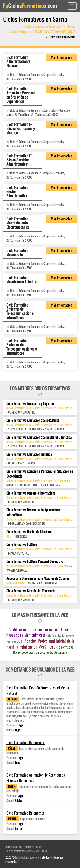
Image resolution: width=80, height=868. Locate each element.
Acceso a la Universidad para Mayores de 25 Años (38, 578)
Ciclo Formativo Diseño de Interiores (29, 532)
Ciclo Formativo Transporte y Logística (30, 404)
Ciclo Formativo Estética (22, 545)
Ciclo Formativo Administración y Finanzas (18, 62)
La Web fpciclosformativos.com (22, 851)
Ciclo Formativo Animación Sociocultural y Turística (39, 437)
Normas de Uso (13, 847)
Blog (45, 851)
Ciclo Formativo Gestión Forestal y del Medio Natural (38, 691)
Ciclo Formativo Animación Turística (29, 454)
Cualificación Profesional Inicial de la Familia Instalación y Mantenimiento (39, 632)
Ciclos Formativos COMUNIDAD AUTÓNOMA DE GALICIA (44, 31)
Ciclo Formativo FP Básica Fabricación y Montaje (21, 129)
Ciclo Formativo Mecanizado (17, 252)
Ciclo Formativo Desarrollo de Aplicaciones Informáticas (33, 512)
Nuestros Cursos (33, 847)
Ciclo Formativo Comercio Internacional (31, 493)
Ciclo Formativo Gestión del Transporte (31, 591)
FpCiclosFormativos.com (28, 857)
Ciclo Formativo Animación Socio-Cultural (33, 420)
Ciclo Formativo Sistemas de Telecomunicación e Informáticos (20, 311)
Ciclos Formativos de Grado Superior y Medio (50, 26)
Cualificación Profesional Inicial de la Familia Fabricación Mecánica (41, 644)
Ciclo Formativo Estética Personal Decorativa (35, 562)
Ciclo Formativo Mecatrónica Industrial (22, 280)
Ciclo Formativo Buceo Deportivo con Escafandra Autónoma (43, 650)
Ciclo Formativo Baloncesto (25, 742)
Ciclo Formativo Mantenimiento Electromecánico (18, 223)
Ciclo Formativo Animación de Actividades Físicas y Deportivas (36, 778)
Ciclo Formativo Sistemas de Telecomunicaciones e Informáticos (22, 347)
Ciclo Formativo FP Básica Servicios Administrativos (19, 160)
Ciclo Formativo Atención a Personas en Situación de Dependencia (21, 95)
